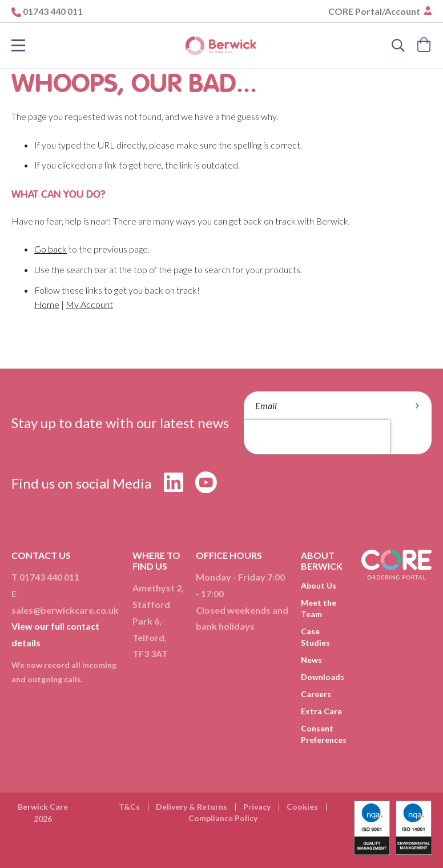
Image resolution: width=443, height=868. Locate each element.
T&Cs (129, 807)
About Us (319, 585)
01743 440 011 (53, 11)
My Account (89, 304)
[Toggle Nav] (18, 46)
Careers (316, 694)
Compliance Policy (223, 818)
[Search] (398, 46)
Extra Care (321, 711)
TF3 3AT (150, 653)
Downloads (323, 677)
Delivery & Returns (192, 807)
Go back (51, 249)
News (311, 660)
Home (47, 304)
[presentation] (317, 437)
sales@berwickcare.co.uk (65, 610)
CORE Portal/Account (375, 11)
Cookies (302, 807)
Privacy (257, 807)
